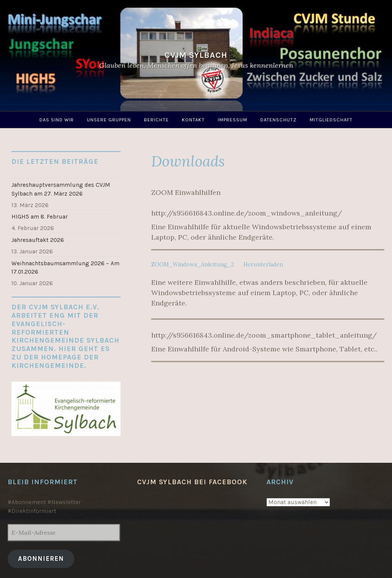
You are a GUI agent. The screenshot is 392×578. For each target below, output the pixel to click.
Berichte (156, 120)
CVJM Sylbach (196, 55)
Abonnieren (41, 558)
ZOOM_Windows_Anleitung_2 (193, 265)
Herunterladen (263, 265)
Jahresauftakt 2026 (38, 240)
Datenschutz (278, 120)
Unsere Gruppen (109, 120)
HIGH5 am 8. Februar (40, 217)
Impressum (233, 120)
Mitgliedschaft (331, 120)
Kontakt (193, 120)
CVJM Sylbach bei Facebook (192, 482)
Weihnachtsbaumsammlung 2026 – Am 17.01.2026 (65, 268)
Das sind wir (57, 120)
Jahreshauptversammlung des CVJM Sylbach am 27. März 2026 (61, 189)
